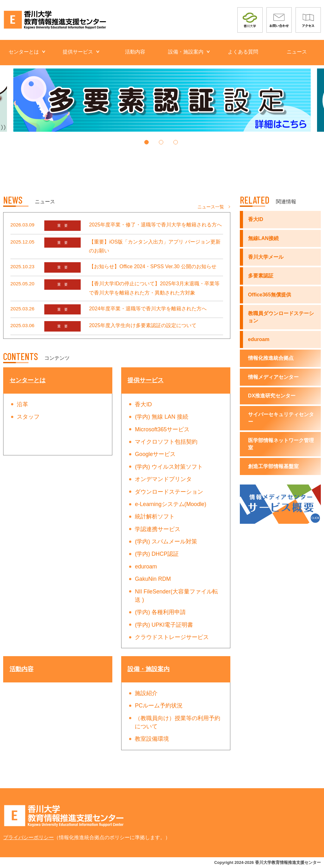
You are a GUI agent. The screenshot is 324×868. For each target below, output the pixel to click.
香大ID (143, 404)
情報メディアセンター (273, 377)
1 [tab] (149, 145)
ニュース (297, 52)
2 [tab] (163, 145)
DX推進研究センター (272, 396)
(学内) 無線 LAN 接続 (162, 417)
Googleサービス (155, 454)
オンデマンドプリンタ (163, 479)
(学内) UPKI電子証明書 (164, 625)
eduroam (146, 567)
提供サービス (78, 52)
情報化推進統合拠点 (271, 358)
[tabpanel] (162, 100)
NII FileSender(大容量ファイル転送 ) (176, 596)
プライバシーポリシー (28, 837)
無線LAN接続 (263, 238)
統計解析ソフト (155, 516)
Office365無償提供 (270, 295)
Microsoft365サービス (162, 429)
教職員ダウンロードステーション (281, 317)
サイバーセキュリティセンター (281, 418)
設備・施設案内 (186, 52)
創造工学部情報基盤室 (273, 466)
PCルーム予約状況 (159, 706)
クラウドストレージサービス (172, 637)
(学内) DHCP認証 (157, 554)
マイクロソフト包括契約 (166, 442)
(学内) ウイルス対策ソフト (169, 467)
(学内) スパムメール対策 (166, 542)
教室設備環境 (152, 739)
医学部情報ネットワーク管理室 (281, 444)
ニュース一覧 (211, 207)
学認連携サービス (158, 529)
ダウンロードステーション (169, 492)
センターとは (24, 52)
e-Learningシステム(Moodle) (171, 504)
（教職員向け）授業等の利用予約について (178, 722)
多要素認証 (261, 276)
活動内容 (135, 52)
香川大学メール (266, 257)
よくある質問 (243, 52)
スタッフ (28, 417)
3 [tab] (178, 145)
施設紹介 (146, 693)
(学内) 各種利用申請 (160, 612)
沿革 (22, 404)
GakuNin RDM (153, 579)
